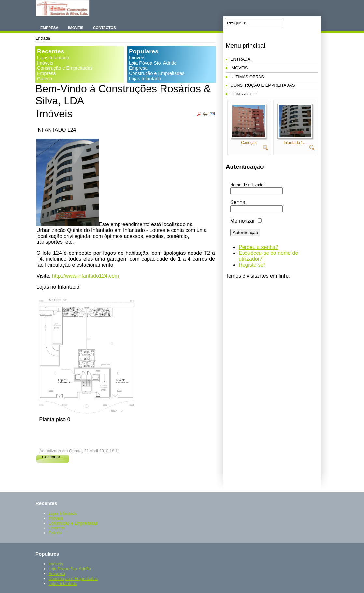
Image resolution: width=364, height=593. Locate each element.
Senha (238, 202)
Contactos (105, 28)
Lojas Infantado (53, 58)
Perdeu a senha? (259, 247)
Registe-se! (252, 265)
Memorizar (243, 221)
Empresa (49, 28)
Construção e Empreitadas (65, 68)
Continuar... (53, 457)
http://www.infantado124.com (85, 276)
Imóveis (76, 28)
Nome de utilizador (248, 185)
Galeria (45, 79)
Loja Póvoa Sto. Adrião (153, 63)
